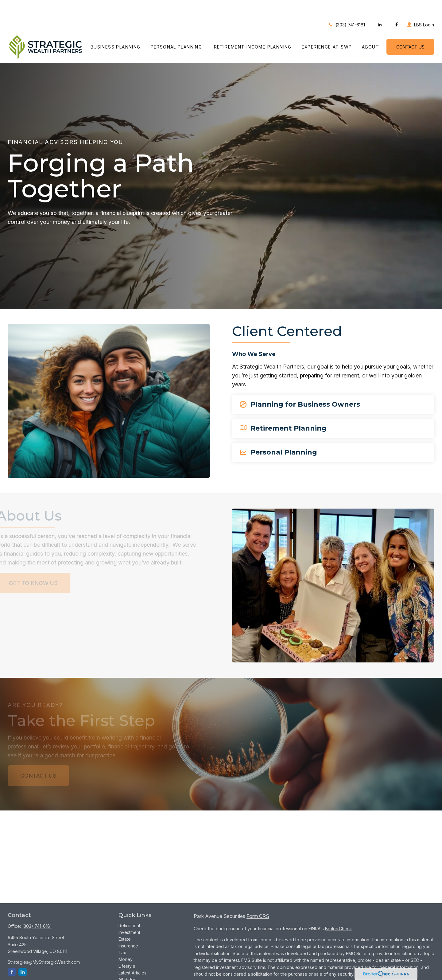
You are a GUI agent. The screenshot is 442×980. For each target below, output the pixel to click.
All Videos (129, 961)
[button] (116, 28)
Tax (122, 934)
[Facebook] (396, 6)
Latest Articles (132, 954)
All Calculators (133, 968)
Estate (125, 921)
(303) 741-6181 (346, 6)
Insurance (128, 927)
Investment (129, 914)
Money (126, 941)
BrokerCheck (339, 910)
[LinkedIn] (380, 6)
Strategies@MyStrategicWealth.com (44, 944)
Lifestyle (127, 948)
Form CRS (258, 898)
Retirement (129, 907)
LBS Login (420, 6)
